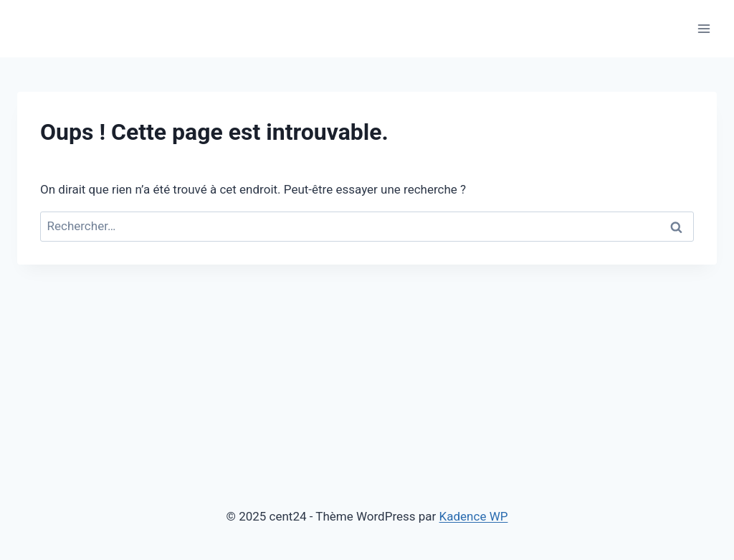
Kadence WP (474, 516)
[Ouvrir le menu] (704, 28)
